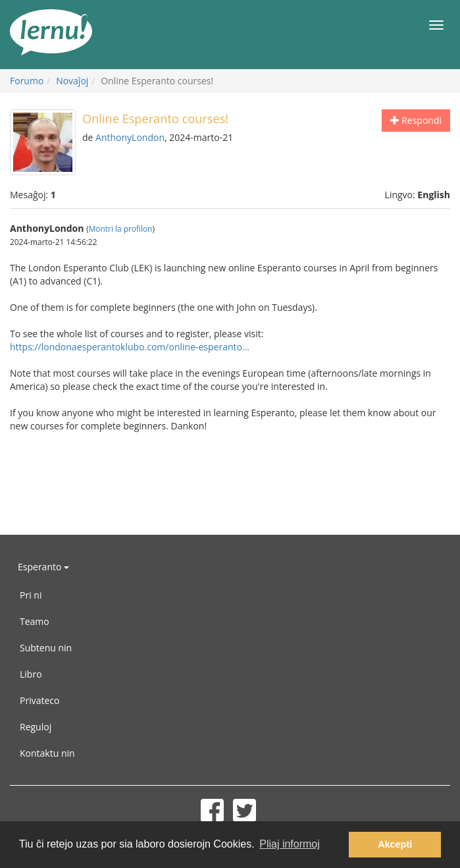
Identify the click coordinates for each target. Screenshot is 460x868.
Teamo (35, 621)
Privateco (39, 700)
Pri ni (31, 595)
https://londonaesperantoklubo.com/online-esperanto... (130, 347)
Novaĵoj (72, 81)
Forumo (27, 81)
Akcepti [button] (395, 844)
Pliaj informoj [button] (290, 844)
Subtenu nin (46, 648)
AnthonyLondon (130, 137)
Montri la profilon (121, 229)
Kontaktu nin (47, 753)
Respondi (416, 120)
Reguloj (36, 727)
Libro (31, 674)
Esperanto (43, 567)
